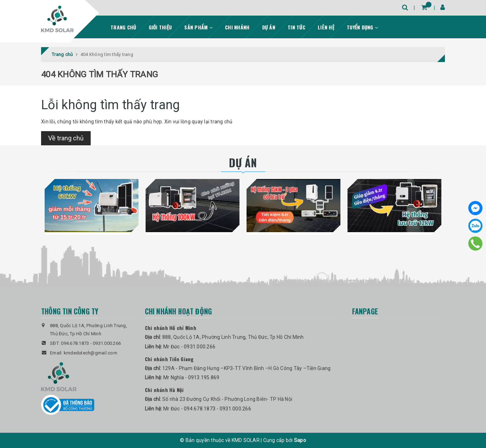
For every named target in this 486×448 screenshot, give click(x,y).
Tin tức (296, 27)
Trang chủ (123, 27)
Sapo (300, 440)
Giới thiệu (160, 27)
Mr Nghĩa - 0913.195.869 (191, 377)
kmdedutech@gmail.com (91, 353)
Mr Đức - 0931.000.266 (189, 347)
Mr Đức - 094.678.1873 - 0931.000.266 (207, 409)
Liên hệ (326, 27)
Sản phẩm (198, 27)
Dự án (269, 27)
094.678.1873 (75, 343)
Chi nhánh (237, 27)
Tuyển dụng (362, 27)
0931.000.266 (107, 343)
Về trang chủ (66, 138)
